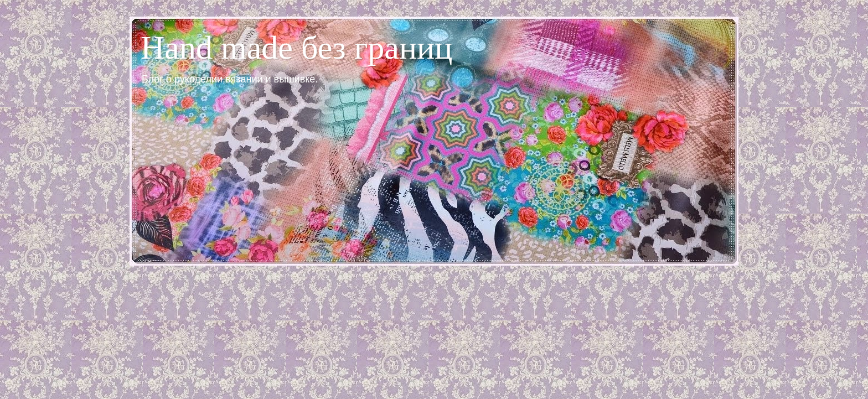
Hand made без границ (296, 48)
